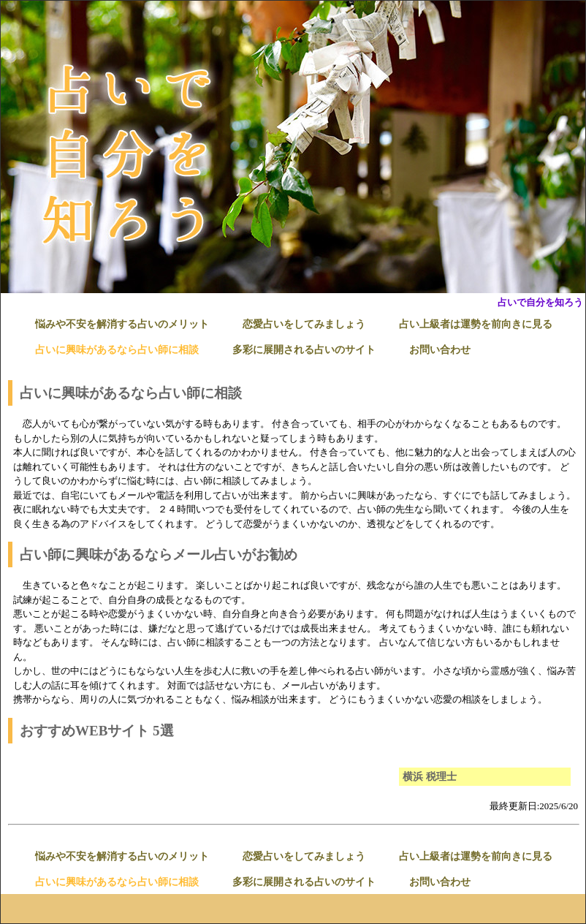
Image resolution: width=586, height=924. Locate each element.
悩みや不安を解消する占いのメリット (122, 324)
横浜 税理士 (430, 777)
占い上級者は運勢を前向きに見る (476, 324)
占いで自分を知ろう (540, 302)
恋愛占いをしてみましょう (304, 324)
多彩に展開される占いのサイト (304, 350)
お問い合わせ (440, 350)
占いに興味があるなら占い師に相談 (117, 350)
